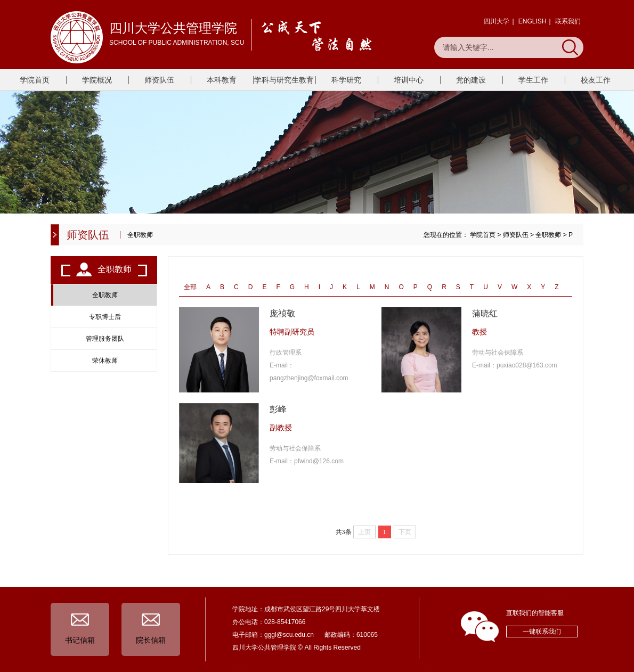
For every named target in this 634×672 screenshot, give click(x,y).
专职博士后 (105, 317)
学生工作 (533, 80)
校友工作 (596, 80)
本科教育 (222, 80)
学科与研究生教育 (284, 80)
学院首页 (35, 80)
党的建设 (471, 80)
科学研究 (346, 80)
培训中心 (409, 80)
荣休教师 (105, 360)
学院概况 (97, 80)
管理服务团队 (105, 339)
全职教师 (548, 235)
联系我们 (568, 21)
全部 (190, 287)
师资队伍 (159, 80)
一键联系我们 (542, 632)
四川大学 (497, 21)
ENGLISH (533, 21)
